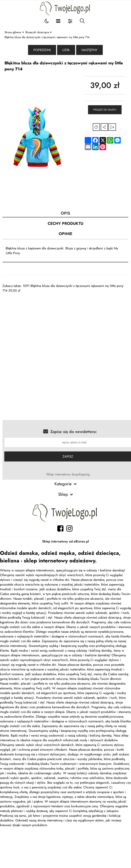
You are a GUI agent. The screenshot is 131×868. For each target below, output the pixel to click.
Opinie (65, 234)
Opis (65, 213)
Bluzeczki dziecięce (37, 32)
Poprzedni (42, 50)
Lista (66, 50)
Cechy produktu (65, 223)
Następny (89, 50)
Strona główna (13, 32)
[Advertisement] (59, 322)
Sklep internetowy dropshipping (68, 474)
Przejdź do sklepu (105, 110)
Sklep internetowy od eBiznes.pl (65, 541)
